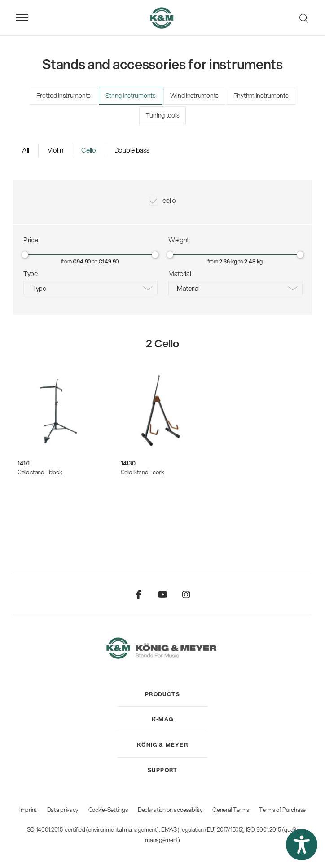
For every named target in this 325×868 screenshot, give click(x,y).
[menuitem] (162, 694)
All (26, 150)
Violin (55, 150)
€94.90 (82, 261)
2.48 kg (253, 261)
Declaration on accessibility (170, 810)
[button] (302, 845)
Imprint (28, 810)
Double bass (132, 150)
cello (169, 200)
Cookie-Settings (108, 810)
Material (188, 288)
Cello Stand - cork (143, 472)
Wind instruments (194, 96)
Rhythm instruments (261, 96)
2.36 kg (228, 261)
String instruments (131, 96)
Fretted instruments (64, 96)
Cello (89, 150)
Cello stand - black (40, 472)
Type (39, 288)
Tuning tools (163, 115)
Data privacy (63, 810)
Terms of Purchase (282, 810)
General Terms (231, 810)
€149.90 (109, 261)
